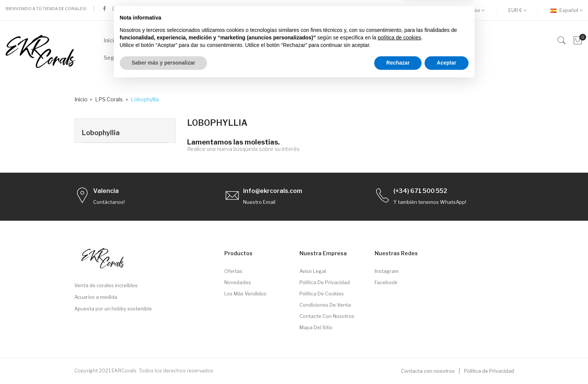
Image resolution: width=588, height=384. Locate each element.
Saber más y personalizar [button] (164, 363)
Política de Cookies (322, 294)
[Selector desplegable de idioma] (566, 10)
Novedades (238, 282)
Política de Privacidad (489, 371)
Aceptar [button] (446, 363)
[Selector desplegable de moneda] (517, 10)
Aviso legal (313, 271)
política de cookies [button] (400, 338)
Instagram (387, 271)
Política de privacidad (325, 282)
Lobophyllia (101, 133)
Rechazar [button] (398, 363)
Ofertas (233, 271)
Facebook (386, 282)
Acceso (474, 10)
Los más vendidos (245, 294)
